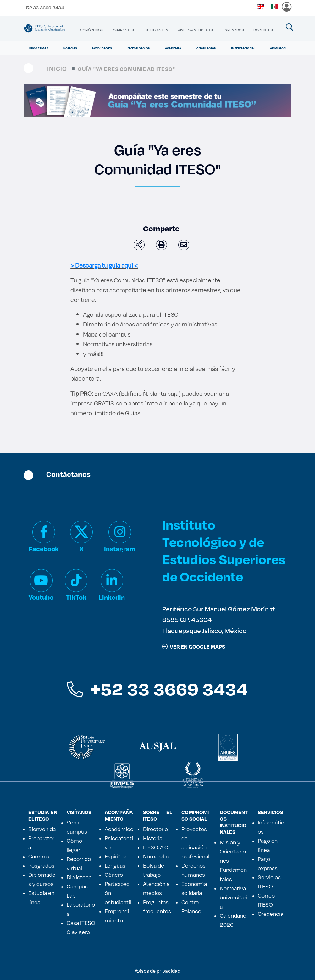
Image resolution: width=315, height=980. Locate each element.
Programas (39, 48)
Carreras (39, 856)
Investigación (138, 48)
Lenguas (115, 865)
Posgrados (41, 865)
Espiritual (116, 856)
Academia (173, 48)
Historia (153, 838)
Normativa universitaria (234, 897)
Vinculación (206, 48)
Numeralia (156, 856)
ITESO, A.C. (156, 847)
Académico (119, 829)
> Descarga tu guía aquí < (104, 265)
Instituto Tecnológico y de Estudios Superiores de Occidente (224, 550)
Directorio (155, 829)
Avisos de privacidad (157, 971)
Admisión (278, 48)
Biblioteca (79, 877)
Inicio (57, 68)
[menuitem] (91, 30)
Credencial (271, 914)
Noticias (70, 48)
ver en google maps (194, 646)
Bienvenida (42, 829)
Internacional (243, 48)
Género (114, 875)
